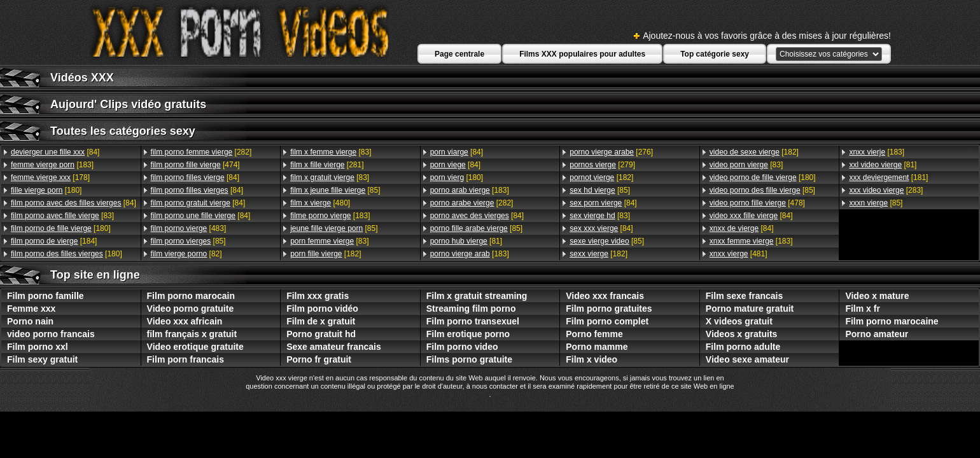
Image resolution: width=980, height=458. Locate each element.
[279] (602, 165)
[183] (52, 165)
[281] (327, 165)
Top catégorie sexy (715, 54)
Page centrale (459, 54)
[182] (325, 254)
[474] (195, 165)
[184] (54, 241)
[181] (888, 177)
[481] (738, 254)
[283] (886, 190)
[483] (189, 228)
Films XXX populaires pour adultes (582, 54)
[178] (50, 177)
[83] (62, 216)
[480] (320, 203)
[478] (757, 203)
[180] (46, 190)
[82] (186, 254)
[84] (55, 152)
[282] (201, 152)
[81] (466, 241)
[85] (188, 241)
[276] (611, 152)
